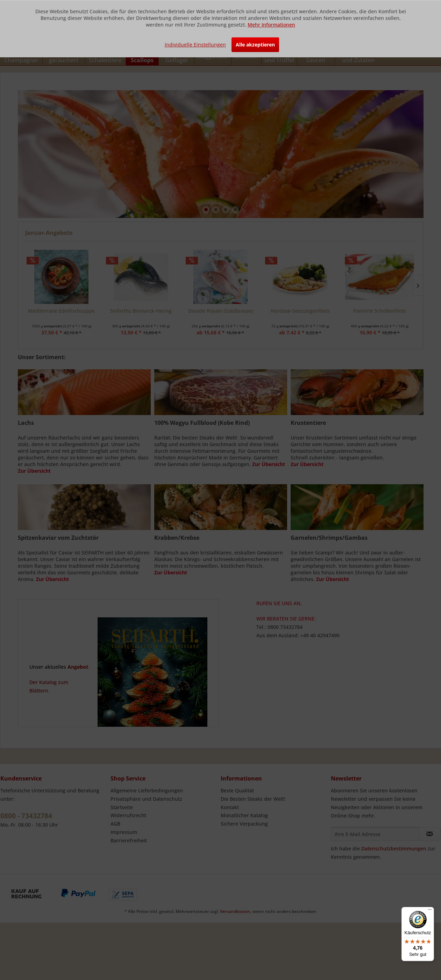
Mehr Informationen (271, 25)
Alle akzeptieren (255, 45)
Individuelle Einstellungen (195, 45)
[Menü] (430, 911)
